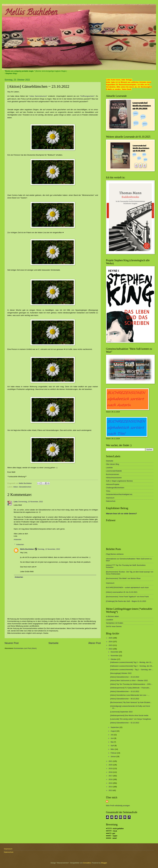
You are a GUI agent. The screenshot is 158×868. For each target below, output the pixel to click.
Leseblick (110, 620)
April (113, 746)
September (115, 727)
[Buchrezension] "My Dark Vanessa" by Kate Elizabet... (131, 702)
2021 (111, 761)
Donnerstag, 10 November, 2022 (31, 502)
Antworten (18, 539)
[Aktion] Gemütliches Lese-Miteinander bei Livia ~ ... (130, 695)
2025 (111, 638)
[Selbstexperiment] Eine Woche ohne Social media (129, 715)
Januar (113, 756)
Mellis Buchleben (31, 13)
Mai (112, 742)
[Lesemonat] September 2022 (121, 712)
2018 (111, 772)
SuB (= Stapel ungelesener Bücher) (119, 481)
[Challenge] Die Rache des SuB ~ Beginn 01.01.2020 (126, 601)
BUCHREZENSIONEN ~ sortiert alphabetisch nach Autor (127, 587)
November (115, 656)
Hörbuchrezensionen (114, 478)
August (113, 731)
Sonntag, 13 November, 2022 (49, 549)
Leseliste (109, 468)
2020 (111, 765)
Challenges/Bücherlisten (115, 488)
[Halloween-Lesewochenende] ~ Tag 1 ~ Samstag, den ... (132, 670)
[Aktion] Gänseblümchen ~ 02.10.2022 (125, 723)
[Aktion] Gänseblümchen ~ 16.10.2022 (125, 691)
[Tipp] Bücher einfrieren (115, 554)
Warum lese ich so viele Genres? (121, 513)
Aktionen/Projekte (113, 484)
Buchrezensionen (113, 474)
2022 (111, 649)
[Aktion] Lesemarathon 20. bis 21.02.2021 (122, 592)
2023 (111, 645)
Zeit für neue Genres (114, 626)
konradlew (87, 863)
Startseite (53, 643)
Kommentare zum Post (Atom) (25, 648)
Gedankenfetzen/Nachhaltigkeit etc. (119, 494)
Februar (114, 753)
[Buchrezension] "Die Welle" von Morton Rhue (123, 578)
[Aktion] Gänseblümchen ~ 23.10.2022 (125, 677)
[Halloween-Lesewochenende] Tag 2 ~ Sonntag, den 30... (132, 666)
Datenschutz (111, 501)
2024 (111, 642)
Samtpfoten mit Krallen (115, 623)
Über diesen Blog (113, 464)
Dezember (115, 652)
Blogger (104, 863)
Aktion (16, 487)
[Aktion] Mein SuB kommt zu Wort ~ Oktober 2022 (129, 680)
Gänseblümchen (25, 487)
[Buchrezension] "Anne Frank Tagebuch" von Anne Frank (127, 597)
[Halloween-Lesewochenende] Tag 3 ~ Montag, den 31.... (132, 662)
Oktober (114, 659)
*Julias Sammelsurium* (38, 96)
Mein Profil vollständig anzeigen (118, 806)
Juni (112, 738)
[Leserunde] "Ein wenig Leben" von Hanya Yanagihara (131, 719)
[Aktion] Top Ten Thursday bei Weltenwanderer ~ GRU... (131, 684)
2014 (111, 787)
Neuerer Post (12, 643)
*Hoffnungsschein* (87, 96)
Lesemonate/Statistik (114, 471)
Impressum (110, 498)
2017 (111, 776)
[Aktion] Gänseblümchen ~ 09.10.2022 (125, 699)
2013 (111, 790)
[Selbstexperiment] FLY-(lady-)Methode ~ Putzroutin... (130, 688)
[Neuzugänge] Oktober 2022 (121, 673)
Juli (112, 735)
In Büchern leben (112, 616)
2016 (111, 779)
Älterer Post (95, 643)
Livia (16, 502)
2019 (111, 768)
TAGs (108, 491)
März (113, 749)
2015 (111, 783)
